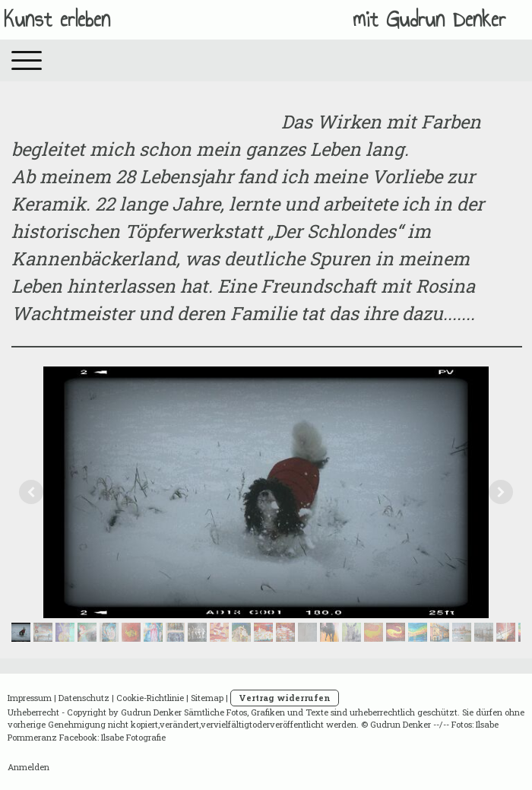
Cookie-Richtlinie (150, 698)
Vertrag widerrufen (285, 698)
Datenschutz (84, 698)
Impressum (30, 698)
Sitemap (207, 698)
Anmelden (28, 767)
